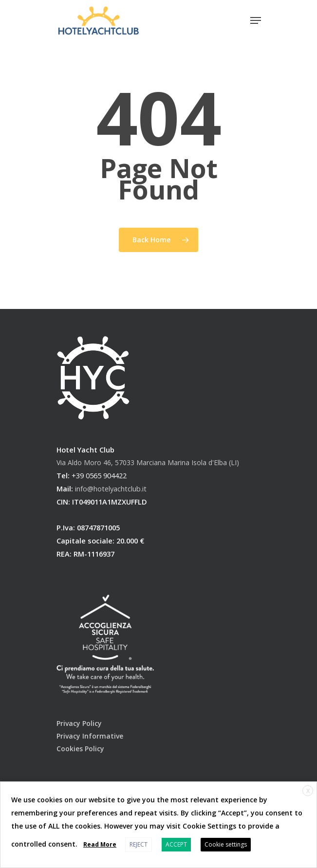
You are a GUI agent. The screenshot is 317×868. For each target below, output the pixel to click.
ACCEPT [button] (176, 844)
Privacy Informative (90, 736)
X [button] (308, 791)
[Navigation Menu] (256, 20)
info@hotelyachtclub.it (111, 488)
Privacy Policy (79, 723)
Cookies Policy (80, 749)
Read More (100, 844)
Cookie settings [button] (226, 844)
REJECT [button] (139, 844)
